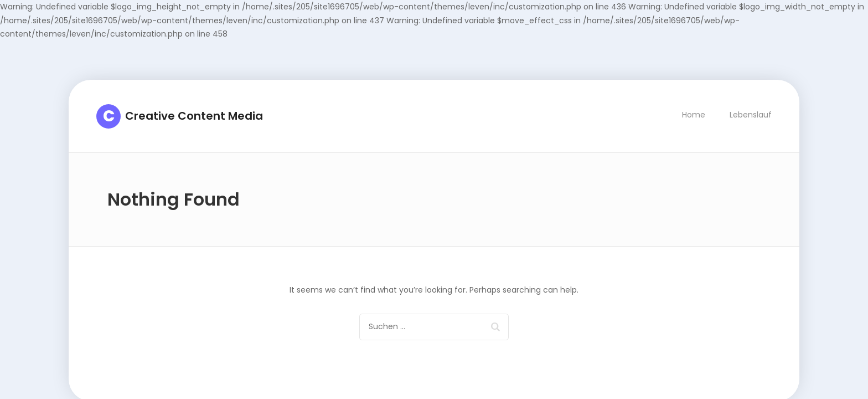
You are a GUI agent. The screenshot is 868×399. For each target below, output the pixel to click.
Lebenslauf (751, 115)
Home (694, 115)
